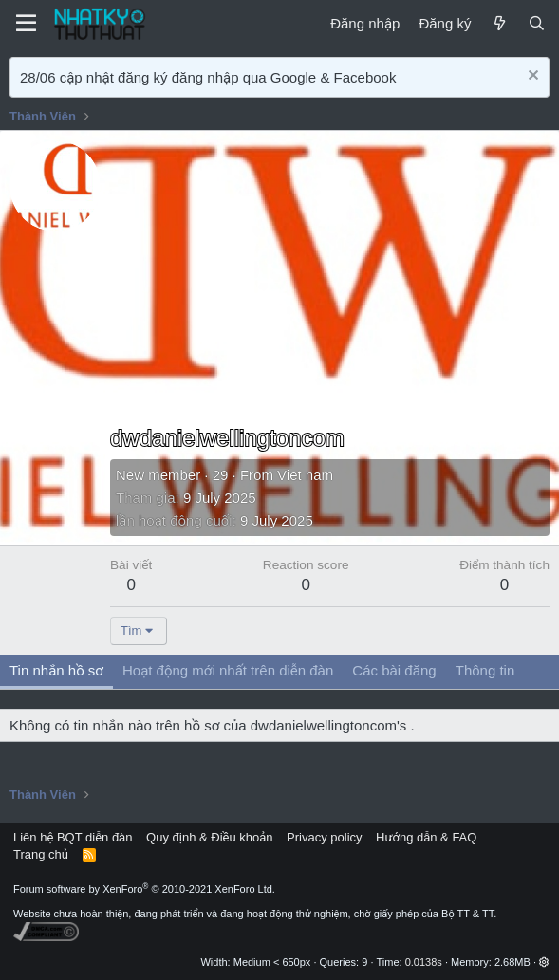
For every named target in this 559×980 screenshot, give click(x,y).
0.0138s (424, 962)
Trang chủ (41, 854)
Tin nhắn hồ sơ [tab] (56, 670)
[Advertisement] (330, 283)
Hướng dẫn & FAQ (426, 837)
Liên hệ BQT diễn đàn (73, 837)
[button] (544, 962)
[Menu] (26, 24)
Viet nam (305, 475)
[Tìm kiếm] (537, 23)
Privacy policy (324, 837)
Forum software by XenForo (144, 889)
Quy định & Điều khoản (209, 837)
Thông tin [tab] (485, 670)
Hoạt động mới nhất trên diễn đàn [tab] (228, 670)
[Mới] (499, 23)
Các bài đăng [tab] (394, 670)
